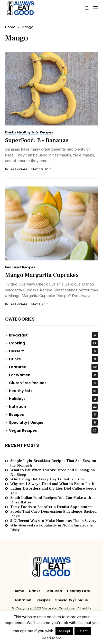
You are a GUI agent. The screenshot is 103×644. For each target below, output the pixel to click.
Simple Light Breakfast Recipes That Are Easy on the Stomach (53, 463)
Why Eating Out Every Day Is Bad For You (47, 479)
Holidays (53, 399)
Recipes (53, 415)
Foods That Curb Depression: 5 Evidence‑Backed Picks (53, 514)
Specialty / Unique (53, 423)
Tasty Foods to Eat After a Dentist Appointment (51, 507)
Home (10, 27)
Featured (53, 367)
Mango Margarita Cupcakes (42, 275)
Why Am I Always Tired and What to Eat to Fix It (52, 484)
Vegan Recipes (53, 430)
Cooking (53, 343)
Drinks (53, 359)
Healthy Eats (53, 391)
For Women (53, 375)
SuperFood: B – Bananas (37, 140)
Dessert (53, 351)
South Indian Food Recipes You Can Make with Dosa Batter (51, 500)
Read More (51, 638)
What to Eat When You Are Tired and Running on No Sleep (53, 472)
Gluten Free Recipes (53, 383)
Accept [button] (64, 631)
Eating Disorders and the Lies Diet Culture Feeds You (53, 491)
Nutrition (53, 407)
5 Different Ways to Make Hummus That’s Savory (53, 521)
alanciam (19, 169)
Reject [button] (83, 631)
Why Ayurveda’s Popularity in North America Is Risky (51, 528)
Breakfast (53, 335)
